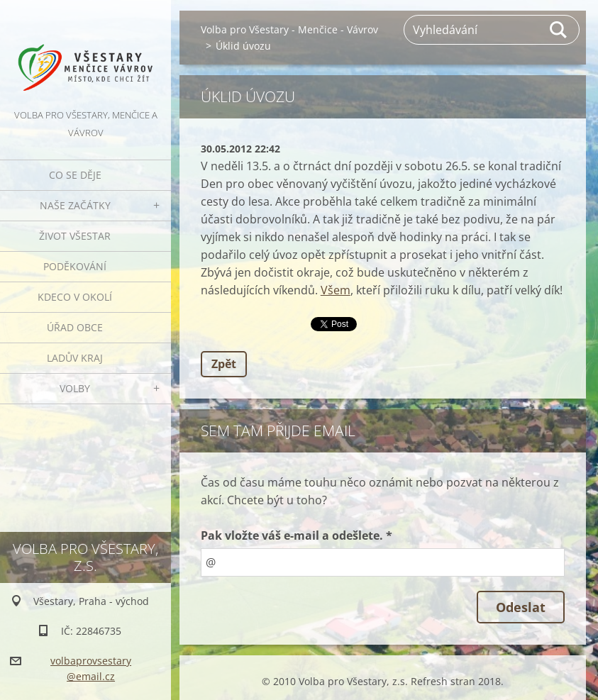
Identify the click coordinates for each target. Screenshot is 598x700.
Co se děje (75, 175)
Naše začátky (75, 205)
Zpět (224, 364)
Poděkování (75, 266)
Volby (75, 388)
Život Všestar (75, 236)
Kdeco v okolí (75, 297)
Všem (336, 290)
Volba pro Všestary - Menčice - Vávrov (289, 29)
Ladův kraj (75, 358)
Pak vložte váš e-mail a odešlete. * (297, 535)
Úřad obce (75, 327)
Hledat (559, 30)
